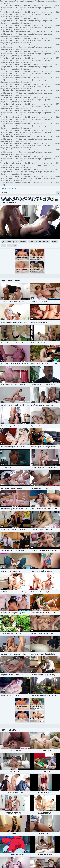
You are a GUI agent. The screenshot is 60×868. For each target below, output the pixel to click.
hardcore (46, 242)
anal (4, 245)
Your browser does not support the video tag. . (30, 222)
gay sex (15, 242)
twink (9, 242)
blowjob (54, 242)
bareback (23, 242)
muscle (39, 242)
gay (4, 242)
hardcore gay (12, 245)
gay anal (31, 242)
